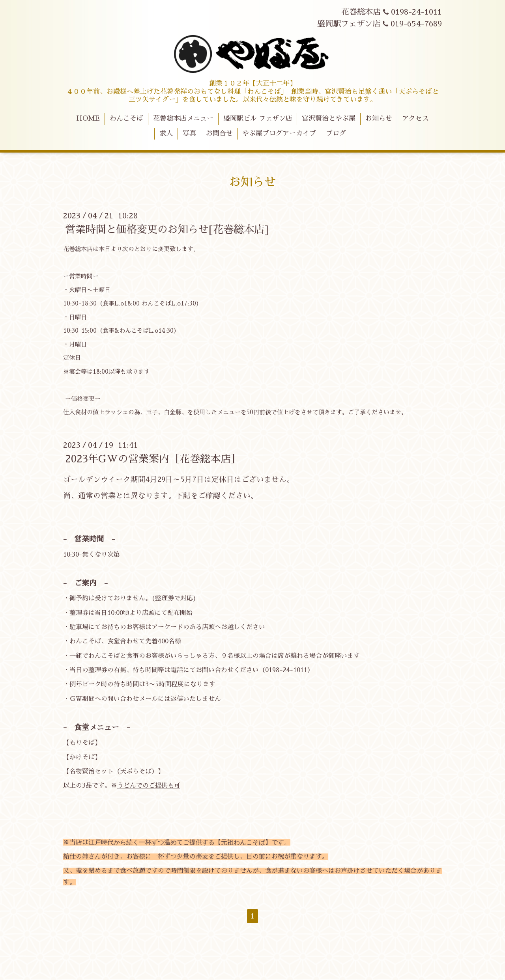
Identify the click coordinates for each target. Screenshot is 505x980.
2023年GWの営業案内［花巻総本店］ (153, 459)
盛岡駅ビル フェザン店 (258, 118)
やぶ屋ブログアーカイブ (279, 133)
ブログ (336, 133)
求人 (166, 133)
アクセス (415, 118)
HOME (88, 118)
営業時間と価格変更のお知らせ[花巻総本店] (167, 229)
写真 (189, 133)
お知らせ (379, 118)
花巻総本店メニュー (183, 118)
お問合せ (219, 133)
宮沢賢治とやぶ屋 (329, 118)
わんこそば (126, 118)
